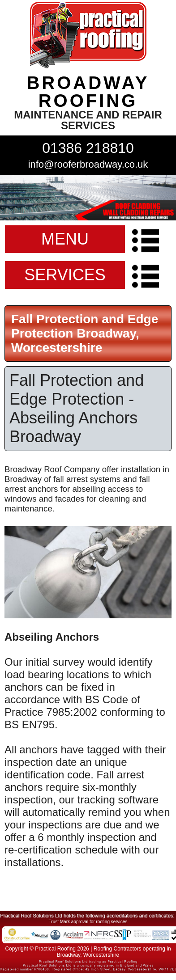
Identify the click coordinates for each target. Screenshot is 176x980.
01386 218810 (88, 148)
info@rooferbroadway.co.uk (88, 164)
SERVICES (65, 275)
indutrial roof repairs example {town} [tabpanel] (88, 198)
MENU (65, 239)
